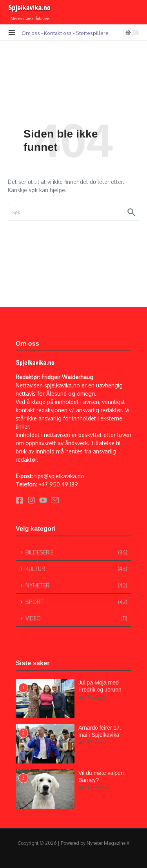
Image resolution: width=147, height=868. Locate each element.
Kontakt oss (58, 33)
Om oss (31, 33)
